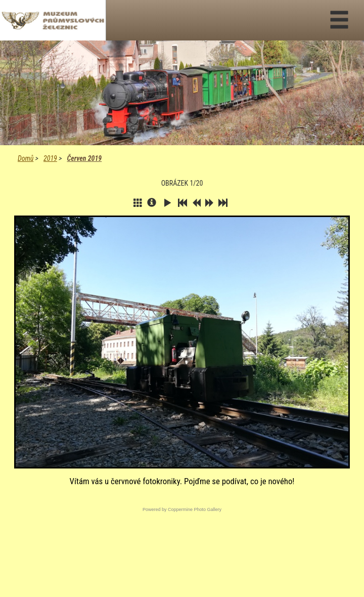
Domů (26, 158)
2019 (50, 158)
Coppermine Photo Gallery (195, 509)
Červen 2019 (84, 158)
